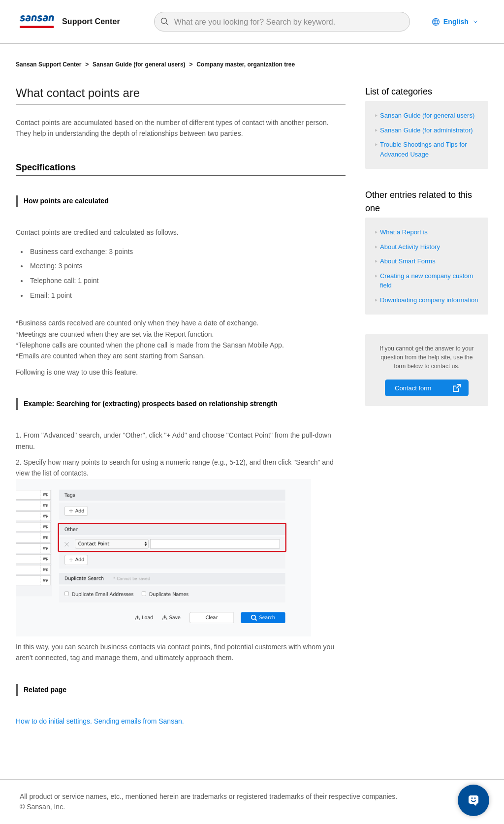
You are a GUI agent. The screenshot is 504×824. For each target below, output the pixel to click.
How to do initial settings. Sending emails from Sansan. (100, 721)
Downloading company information (429, 300)
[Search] (287, 22)
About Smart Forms (408, 261)
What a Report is (404, 232)
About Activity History (410, 247)
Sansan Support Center (48, 64)
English (456, 22)
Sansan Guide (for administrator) (426, 130)
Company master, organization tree (246, 64)
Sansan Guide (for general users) (139, 64)
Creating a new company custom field (426, 281)
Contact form (413, 388)
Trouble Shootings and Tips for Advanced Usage (424, 149)
